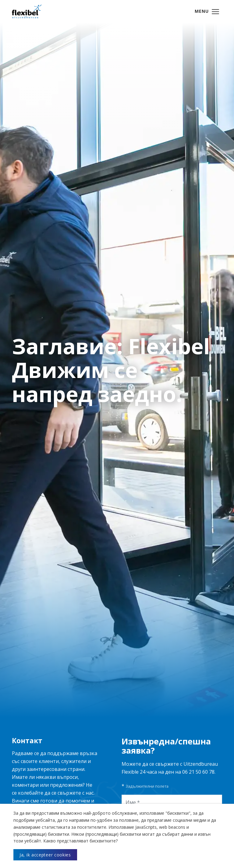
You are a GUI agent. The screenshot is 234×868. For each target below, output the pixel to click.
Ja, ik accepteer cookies (45, 855)
